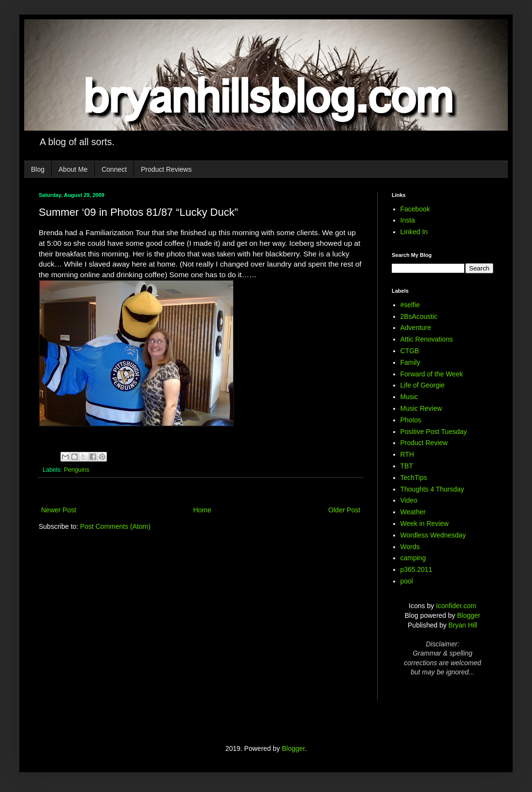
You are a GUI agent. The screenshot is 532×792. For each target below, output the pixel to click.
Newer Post (59, 510)
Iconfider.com (456, 606)
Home (202, 510)
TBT (407, 466)
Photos (411, 420)
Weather (413, 512)
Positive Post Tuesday (434, 432)
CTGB (410, 351)
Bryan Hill (463, 625)
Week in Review (425, 523)
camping (413, 558)
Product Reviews (166, 169)
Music (409, 397)
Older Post (344, 510)
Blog (38, 169)
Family (410, 362)
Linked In (414, 232)
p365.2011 (416, 569)
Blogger (469, 615)
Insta (408, 220)
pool (407, 581)
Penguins (77, 470)
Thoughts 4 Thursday (432, 489)
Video (409, 500)
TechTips (414, 478)
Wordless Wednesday (433, 535)
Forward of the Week (432, 374)
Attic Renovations (427, 339)
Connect (114, 169)
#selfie (410, 305)
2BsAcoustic (419, 316)
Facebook (415, 209)
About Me (73, 169)
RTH (407, 454)
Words (410, 547)
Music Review (421, 408)
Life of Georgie (423, 385)
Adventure (416, 328)
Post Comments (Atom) (115, 526)
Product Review (424, 443)
